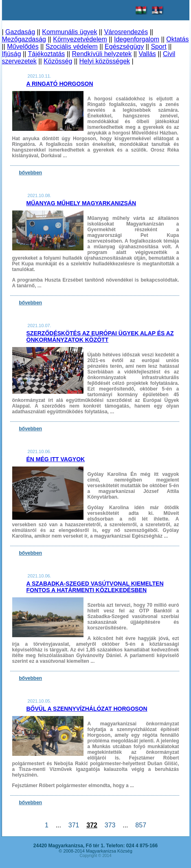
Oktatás (177, 39)
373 (110, 825)
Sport (158, 47)
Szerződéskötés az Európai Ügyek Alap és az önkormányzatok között (100, 336)
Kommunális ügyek (69, 32)
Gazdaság (20, 32)
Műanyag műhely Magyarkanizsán (81, 203)
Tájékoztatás (47, 54)
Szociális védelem (72, 47)
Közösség (58, 61)
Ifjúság (12, 54)
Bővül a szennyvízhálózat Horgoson (87, 709)
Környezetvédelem (80, 39)
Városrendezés (126, 32)
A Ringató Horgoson (60, 84)
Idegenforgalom (137, 39)
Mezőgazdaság (24, 39)
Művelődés (23, 47)
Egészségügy (124, 47)
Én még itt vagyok (56, 459)
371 (74, 825)
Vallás (147, 54)
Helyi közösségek (105, 61)
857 (141, 825)
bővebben (31, 173)
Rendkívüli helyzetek (102, 54)
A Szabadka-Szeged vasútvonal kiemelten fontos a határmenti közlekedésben (95, 587)
